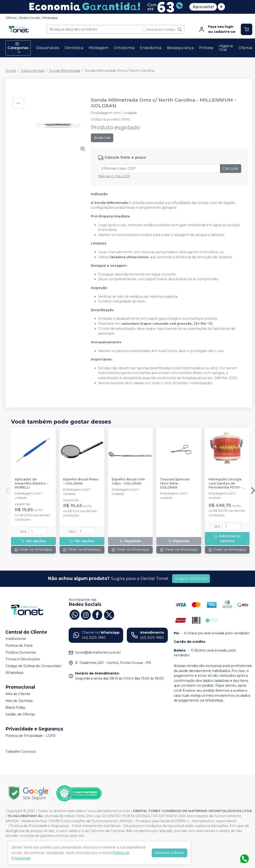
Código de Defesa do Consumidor (34, 666)
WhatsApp (50, 18)
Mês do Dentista (19, 701)
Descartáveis (48, 48)
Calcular (231, 168)
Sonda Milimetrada (65, 71)
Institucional (16, 639)
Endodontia (151, 48)
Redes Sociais (29, 18)
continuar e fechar (169, 853)
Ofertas (11, 18)
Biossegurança (180, 48)
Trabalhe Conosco (21, 752)
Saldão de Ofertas (20, 714)
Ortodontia (124, 48)
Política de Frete (19, 646)
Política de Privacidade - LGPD (31, 736)
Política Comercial (21, 652)
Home (11, 71)
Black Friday (15, 708)
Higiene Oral (226, 48)
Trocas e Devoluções (23, 659)
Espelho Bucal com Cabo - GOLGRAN (128, 481)
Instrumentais (33, 71)
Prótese (206, 48)
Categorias (18, 48)
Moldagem (99, 48)
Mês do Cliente (18, 694)
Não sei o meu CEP (114, 176)
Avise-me (102, 138)
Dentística (74, 48)
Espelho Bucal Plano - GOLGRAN (81, 481)
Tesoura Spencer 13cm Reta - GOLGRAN (175, 483)
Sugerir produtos (191, 578)
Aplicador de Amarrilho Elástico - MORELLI (31, 483)
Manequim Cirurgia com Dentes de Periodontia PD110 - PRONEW (225, 483)
